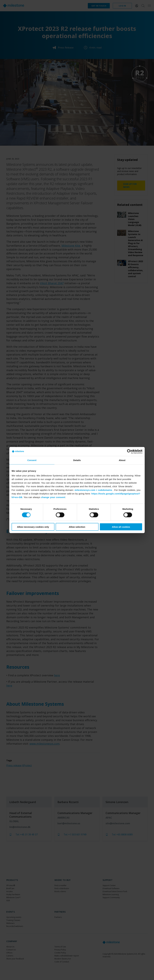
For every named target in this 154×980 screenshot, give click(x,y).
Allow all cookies (121, 527)
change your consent (53, 497)
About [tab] (122, 460)
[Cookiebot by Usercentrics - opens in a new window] (129, 451)
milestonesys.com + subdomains (93, 490)
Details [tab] (77, 460)
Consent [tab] (32, 460)
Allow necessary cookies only (33, 527)
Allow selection (77, 527)
